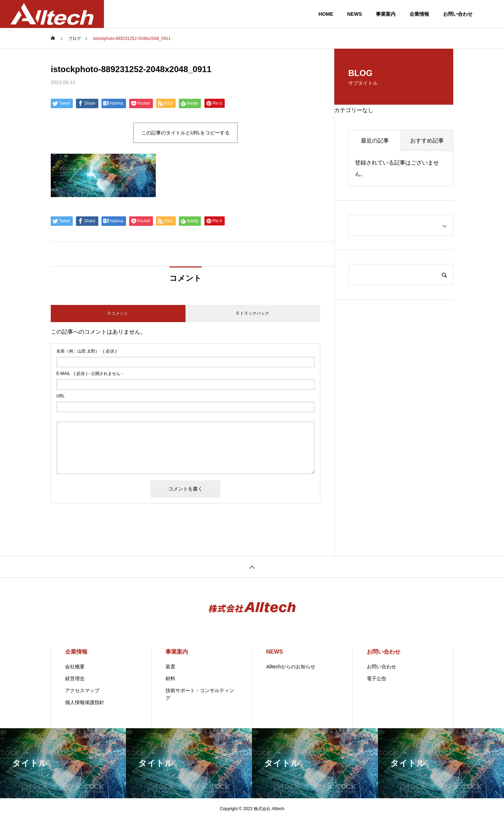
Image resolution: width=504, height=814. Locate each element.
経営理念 (75, 679)
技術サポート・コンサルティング (200, 694)
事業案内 (386, 14)
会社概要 (75, 667)
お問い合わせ (458, 14)
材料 (170, 679)
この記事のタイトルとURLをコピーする (185, 133)
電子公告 (377, 679)
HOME (326, 14)
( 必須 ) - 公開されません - (90, 374)
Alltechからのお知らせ (291, 667)
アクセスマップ (82, 690)
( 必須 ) (86, 351)
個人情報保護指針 (85, 702)
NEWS (355, 14)
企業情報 (419, 14)
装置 (170, 667)
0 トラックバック (253, 313)
